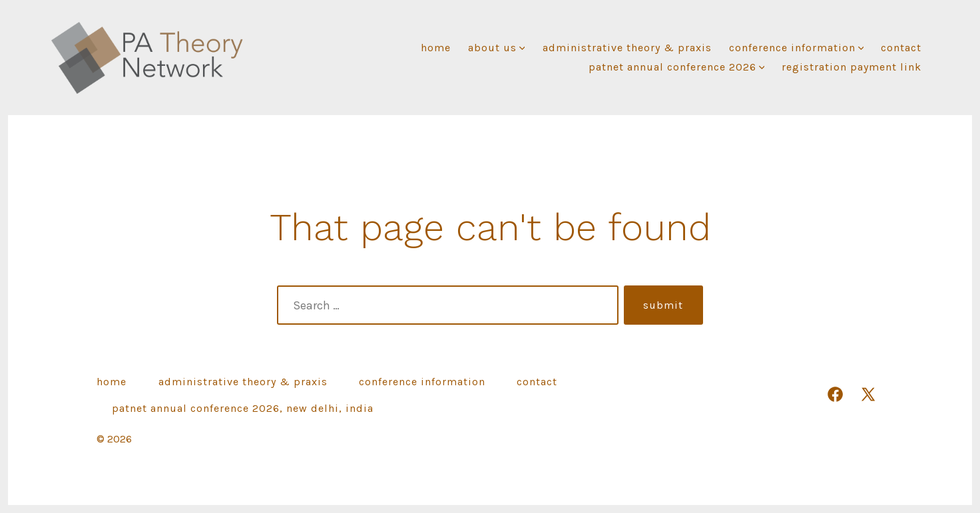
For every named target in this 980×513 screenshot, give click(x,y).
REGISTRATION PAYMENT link (852, 67)
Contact (901, 48)
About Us (497, 48)
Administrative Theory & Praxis (627, 48)
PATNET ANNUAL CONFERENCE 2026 (677, 67)
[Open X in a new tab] (868, 394)
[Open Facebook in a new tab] (835, 394)
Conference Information (797, 48)
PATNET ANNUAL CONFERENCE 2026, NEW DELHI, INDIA (243, 408)
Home (436, 48)
